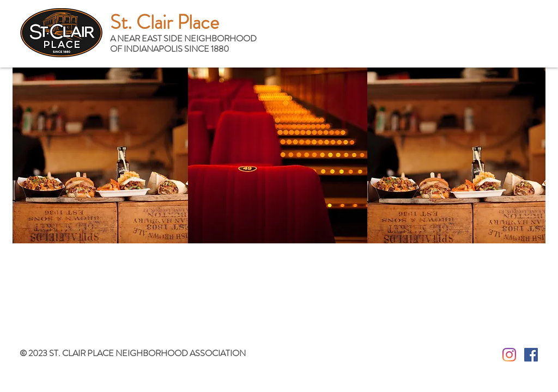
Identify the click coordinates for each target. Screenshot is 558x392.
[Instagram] (509, 355)
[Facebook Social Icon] (531, 355)
